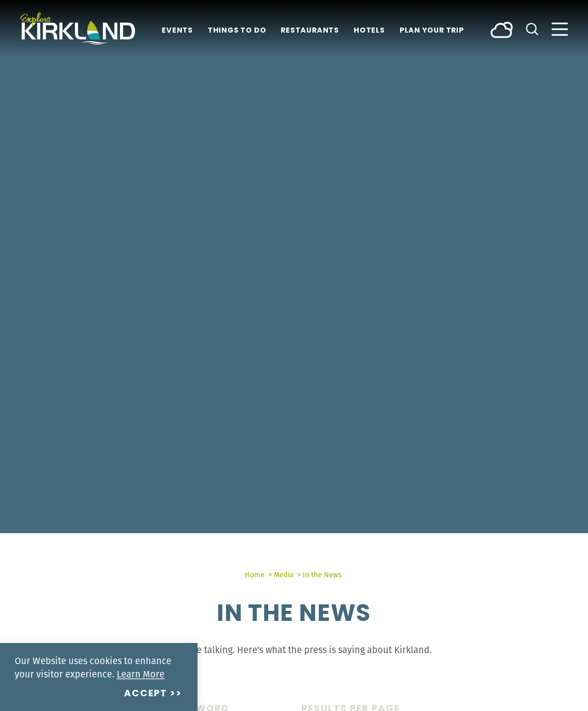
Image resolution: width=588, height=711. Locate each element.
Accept (146, 694)
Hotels (369, 31)
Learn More (141, 674)
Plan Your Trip (432, 31)
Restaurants (310, 31)
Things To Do (237, 31)
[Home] (78, 28)
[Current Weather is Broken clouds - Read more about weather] (502, 29)
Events (177, 31)
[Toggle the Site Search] (532, 28)
